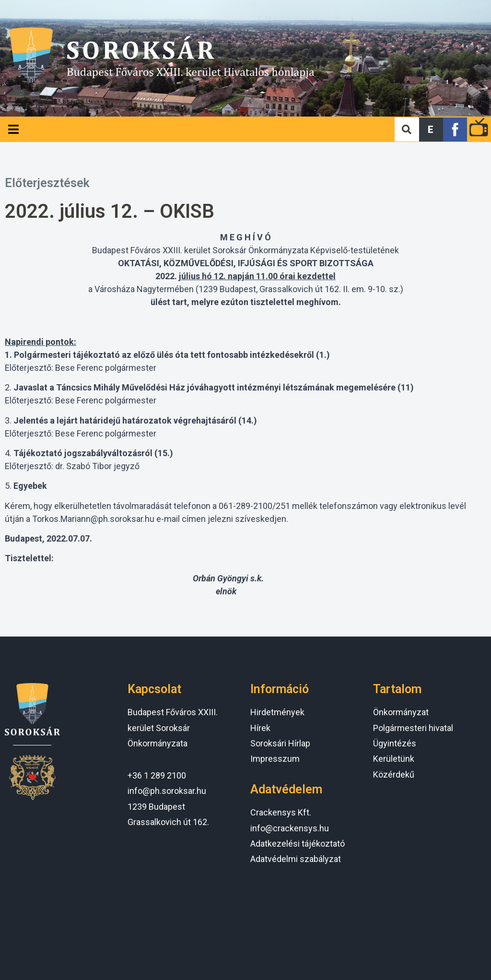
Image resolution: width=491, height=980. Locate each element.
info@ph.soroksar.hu (167, 791)
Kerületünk (394, 759)
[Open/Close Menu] (13, 129)
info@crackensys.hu (290, 828)
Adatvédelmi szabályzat (296, 859)
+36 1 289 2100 (157, 775)
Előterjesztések (47, 183)
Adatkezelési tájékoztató (298, 844)
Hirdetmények (277, 712)
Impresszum (275, 759)
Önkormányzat (401, 712)
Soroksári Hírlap (280, 743)
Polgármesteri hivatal (413, 728)
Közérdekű (394, 774)
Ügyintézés (395, 743)
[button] (431, 130)
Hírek (260, 728)
